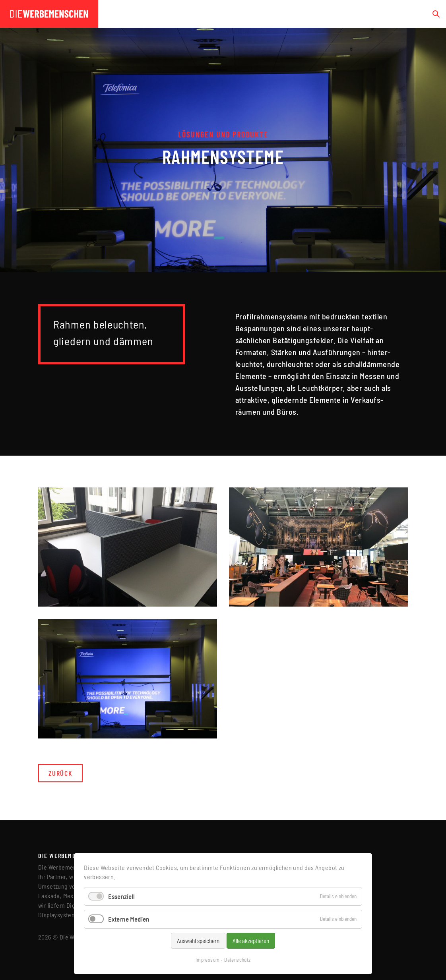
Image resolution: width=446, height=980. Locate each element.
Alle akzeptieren (251, 941)
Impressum (208, 960)
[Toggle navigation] (417, 14)
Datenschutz (237, 960)
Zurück (60, 773)
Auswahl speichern (198, 941)
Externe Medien (129, 919)
